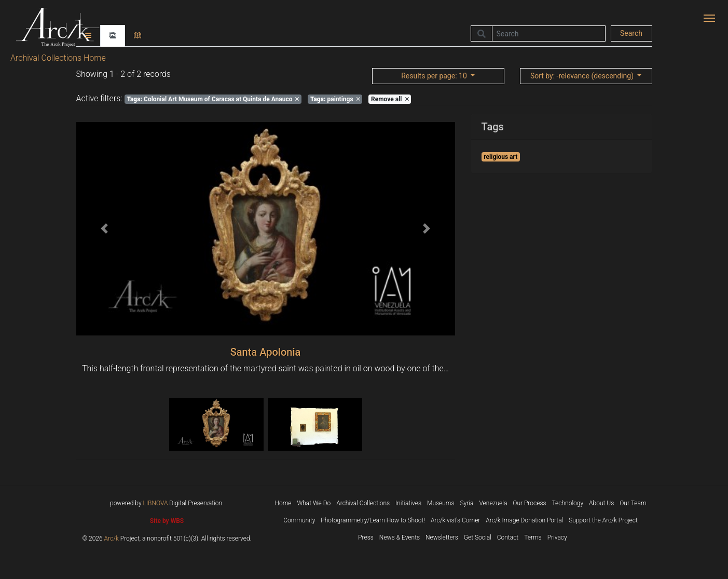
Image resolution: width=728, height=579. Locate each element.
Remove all (390, 99)
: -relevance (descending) (583, 76)
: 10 (435, 76)
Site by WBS (167, 521)
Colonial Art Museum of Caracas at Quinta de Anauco (213, 99)
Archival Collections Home (58, 58)
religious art (500, 157)
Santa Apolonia (266, 352)
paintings (335, 99)
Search (631, 33)
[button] (105, 229)
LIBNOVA (156, 503)
